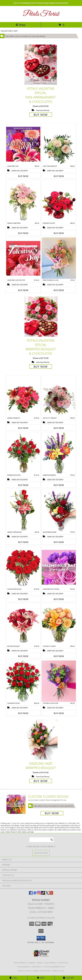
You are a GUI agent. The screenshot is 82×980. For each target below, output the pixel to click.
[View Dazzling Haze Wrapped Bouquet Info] (41, 740)
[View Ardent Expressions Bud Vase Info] (23, 510)
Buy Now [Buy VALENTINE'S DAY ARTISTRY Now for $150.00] (23, 290)
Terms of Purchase (42, 971)
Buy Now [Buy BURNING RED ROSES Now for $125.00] (23, 485)
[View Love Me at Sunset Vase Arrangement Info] (59, 624)
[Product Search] (41, 840)
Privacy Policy (25, 971)
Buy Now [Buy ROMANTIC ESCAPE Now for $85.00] (59, 233)
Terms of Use (58, 971)
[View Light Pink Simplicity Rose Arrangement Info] (59, 144)
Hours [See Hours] (68, 978)
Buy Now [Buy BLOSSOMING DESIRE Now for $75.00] (59, 542)
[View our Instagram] (39, 894)
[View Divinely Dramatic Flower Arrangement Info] (23, 396)
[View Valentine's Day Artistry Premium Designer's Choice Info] (23, 258)
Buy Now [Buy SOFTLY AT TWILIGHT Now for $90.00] (59, 428)
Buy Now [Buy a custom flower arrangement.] (52, 813)
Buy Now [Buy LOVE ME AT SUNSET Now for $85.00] (59, 656)
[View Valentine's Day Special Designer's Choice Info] (59, 567)
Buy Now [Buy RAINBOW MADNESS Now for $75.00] (59, 485)
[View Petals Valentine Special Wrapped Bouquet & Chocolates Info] (41, 317)
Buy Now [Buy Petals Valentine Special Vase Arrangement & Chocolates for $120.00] (41, 115)
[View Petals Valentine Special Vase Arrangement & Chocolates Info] (41, 65)
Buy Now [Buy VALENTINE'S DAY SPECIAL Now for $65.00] (59, 599)
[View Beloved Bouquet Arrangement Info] (23, 624)
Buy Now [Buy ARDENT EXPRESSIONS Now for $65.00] (23, 542)
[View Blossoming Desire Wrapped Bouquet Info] (59, 510)
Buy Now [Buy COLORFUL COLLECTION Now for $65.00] (59, 713)
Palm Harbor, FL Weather (29, 967)
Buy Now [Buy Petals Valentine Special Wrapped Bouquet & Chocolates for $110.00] (41, 366)
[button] (41, 938)
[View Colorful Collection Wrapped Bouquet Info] (59, 681)
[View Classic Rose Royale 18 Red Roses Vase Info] (23, 567)
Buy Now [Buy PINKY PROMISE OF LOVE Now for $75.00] (59, 290)
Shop (20, 25)
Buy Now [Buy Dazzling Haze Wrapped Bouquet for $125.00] (41, 781)
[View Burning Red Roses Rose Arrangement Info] (23, 453)
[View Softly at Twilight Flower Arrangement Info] (59, 396)
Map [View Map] (41, 978)
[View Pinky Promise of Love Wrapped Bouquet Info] (59, 258)
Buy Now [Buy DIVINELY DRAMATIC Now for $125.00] (23, 428)
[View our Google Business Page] (35, 894)
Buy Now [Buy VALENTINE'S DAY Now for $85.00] (23, 176)
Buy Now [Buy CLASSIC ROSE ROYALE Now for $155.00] (23, 599)
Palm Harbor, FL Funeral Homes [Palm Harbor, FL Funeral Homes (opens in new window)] (28, 963)
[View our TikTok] (43, 894)
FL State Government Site (53, 967)
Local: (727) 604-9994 (41, 912)
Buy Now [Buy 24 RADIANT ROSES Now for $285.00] (23, 713)
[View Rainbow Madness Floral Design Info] (59, 453)
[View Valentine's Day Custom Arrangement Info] (23, 144)
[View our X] (47, 894)
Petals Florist (41, 14)
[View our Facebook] (31, 894)
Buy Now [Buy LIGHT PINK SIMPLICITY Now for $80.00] (59, 176)
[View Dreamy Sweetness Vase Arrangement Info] (23, 201)
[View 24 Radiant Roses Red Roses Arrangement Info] (23, 681)
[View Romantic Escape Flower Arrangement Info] (59, 201)
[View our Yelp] (51, 894)
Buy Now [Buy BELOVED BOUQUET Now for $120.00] (23, 656)
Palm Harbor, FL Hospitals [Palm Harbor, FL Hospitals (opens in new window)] (56, 963)
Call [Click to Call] (14, 978)
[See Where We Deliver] (41, 853)
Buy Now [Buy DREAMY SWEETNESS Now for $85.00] (23, 233)
